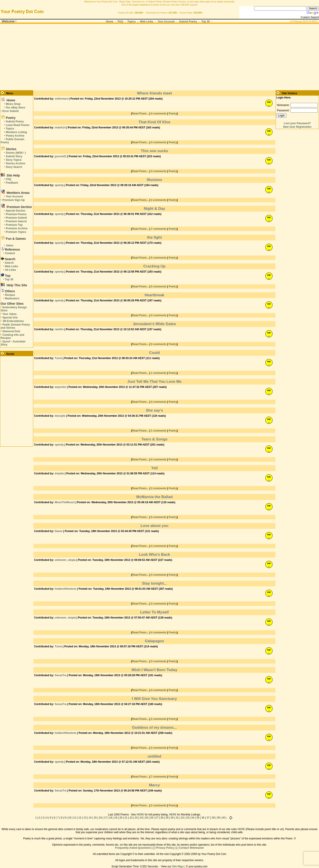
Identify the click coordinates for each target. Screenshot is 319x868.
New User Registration (297, 127)
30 (172, 818)
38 (213, 818)
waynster (60, 387)
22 (131, 818)
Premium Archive (17, 228)
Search (9, 263)
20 (121, 818)
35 (198, 818)
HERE (140, 815)
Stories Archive (16, 163)
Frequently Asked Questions (133, 848)
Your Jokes (10, 314)
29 (167, 818)
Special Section (16, 211)
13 (85, 818)
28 (162, 818)
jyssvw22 (61, 156)
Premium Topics (16, 232)
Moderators (12, 298)
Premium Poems (16, 214)
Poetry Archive (15, 136)
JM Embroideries (13, 321)
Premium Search (16, 221)
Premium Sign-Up (14, 200)
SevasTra (61, 675)
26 (152, 818)
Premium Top (14, 225)
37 (208, 818)
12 (80, 818)
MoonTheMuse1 (65, 502)
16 (100, 818)
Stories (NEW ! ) (16, 153)
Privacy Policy (165, 848)
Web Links (147, 22)
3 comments (159, 171)
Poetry (173, 114)
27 (157, 818)
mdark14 (60, 128)
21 (126, 818)
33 (188, 818)
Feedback (12, 183)
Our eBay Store (15, 108)
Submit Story (14, 156)
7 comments (159, 229)
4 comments (159, 114)
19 (116, 818)
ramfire (59, 329)
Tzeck (58, 358)
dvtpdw (59, 473)
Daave (59, 531)
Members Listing (16, 132)
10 (69, 818)
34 (193, 818)
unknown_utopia (65, 560)
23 (136, 818)
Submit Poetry (188, 22)
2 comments (159, 719)
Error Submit (11, 111)
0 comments (159, 344)
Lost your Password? (297, 123)
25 (147, 818)
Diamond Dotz (11, 331)
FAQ (120, 22)
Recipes (10, 295)
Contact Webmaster (191, 848)
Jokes (10, 245)
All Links (10, 270)
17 (105, 818)
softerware (61, 99)
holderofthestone (66, 589)
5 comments (159, 258)
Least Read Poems (18, 125)
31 (177, 818)
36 (203, 818)
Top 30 (206, 22)
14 (90, 818)
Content (10, 253)
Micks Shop (13, 104)
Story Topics (14, 160)
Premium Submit (16, 218)
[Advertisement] (159, 57)
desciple (60, 416)
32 (182, 818)
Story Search (14, 167)
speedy (59, 185)
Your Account (166, 22)
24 (141, 818)
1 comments (159, 373)
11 (75, 818)
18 (111, 818)
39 (218, 818)
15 (95, 818)
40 (223, 818)
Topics (132, 22)
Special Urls (10, 318)
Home (110, 22)
